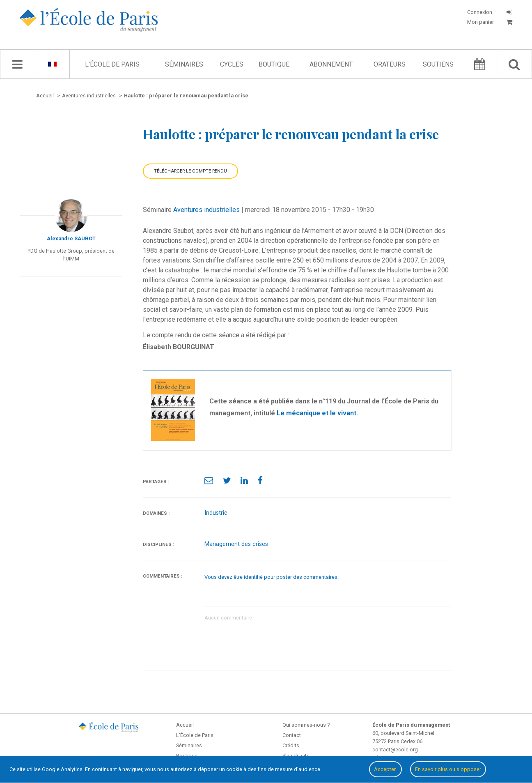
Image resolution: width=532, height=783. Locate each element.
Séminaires (184, 64)
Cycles (232, 64)
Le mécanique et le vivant (316, 413)
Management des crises (236, 544)
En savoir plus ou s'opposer (448, 769)
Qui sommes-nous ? (306, 725)
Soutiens (438, 64)
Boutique (274, 64)
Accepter (385, 769)
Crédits (291, 745)
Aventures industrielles (206, 210)
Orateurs (390, 64)
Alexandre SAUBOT (71, 238)
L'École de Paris (112, 64)
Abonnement (331, 64)
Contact (292, 735)
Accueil (185, 725)
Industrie (216, 513)
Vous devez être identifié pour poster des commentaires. (272, 577)
